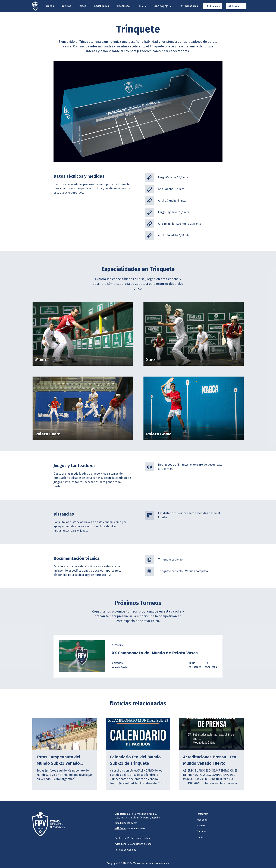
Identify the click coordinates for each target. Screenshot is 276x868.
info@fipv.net (126, 823)
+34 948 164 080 (130, 829)
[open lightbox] (82, 656)
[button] (142, 6)
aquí (60, 771)
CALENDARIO (145, 771)
